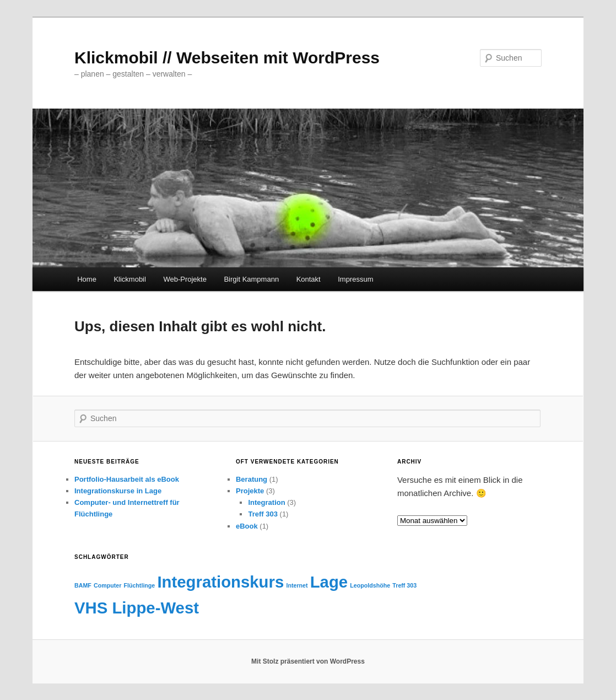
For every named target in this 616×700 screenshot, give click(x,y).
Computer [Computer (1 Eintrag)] (107, 585)
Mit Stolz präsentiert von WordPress (308, 661)
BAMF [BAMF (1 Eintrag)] (83, 585)
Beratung (252, 479)
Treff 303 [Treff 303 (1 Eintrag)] (404, 585)
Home (87, 279)
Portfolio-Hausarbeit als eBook (127, 479)
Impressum (355, 279)
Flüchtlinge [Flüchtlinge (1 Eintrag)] (139, 585)
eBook (247, 526)
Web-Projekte (185, 279)
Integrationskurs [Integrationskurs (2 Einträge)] (220, 582)
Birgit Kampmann (251, 279)
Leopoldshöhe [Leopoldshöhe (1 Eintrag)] (370, 585)
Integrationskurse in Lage (118, 491)
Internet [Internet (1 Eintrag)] (297, 585)
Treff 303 (263, 514)
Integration (266, 502)
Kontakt (309, 279)
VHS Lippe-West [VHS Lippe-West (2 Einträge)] (137, 608)
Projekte (250, 491)
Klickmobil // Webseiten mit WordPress (227, 58)
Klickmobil (130, 279)
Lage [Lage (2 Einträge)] (329, 582)
